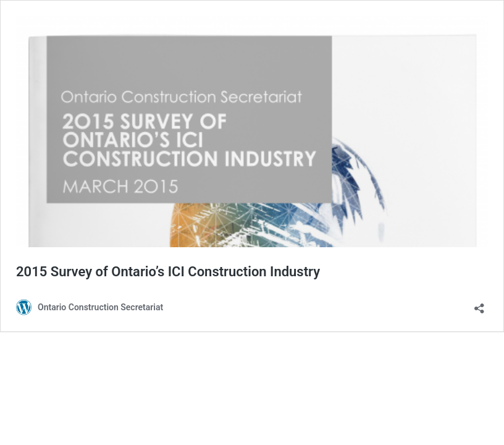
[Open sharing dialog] (479, 304)
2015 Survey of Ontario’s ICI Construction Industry (168, 272)
